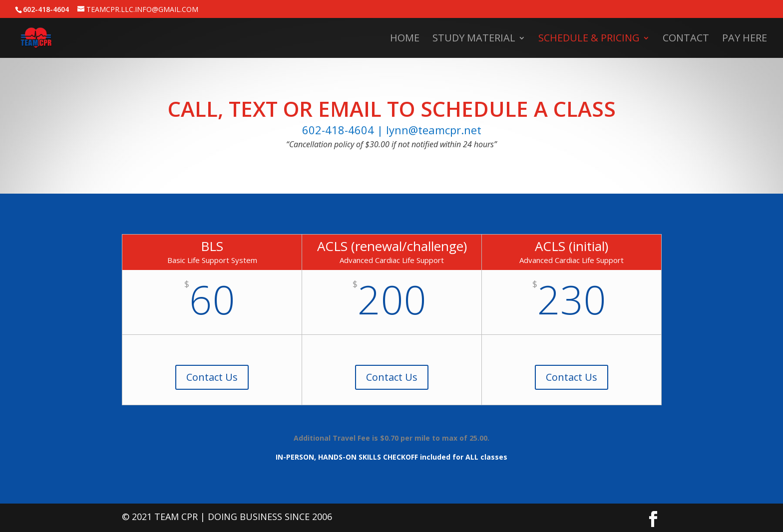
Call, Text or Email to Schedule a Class (392, 109)
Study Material (474, 39)
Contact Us (212, 377)
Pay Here (745, 39)
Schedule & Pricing (589, 39)
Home (405, 39)
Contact (686, 39)
